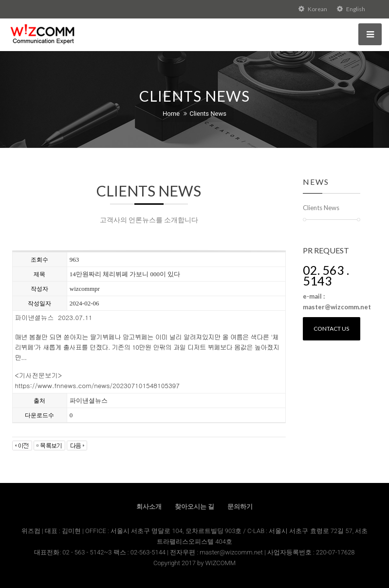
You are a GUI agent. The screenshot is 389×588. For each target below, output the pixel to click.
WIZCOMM (221, 563)
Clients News (208, 114)
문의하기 (240, 507)
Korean (313, 9)
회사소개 (149, 507)
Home (171, 114)
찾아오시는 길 (194, 507)
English (351, 9)
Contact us (331, 329)
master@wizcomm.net (232, 552)
